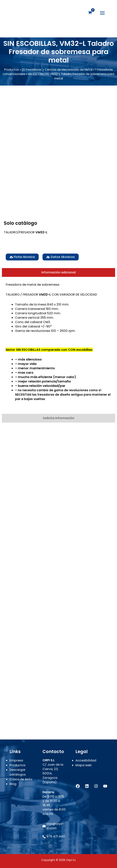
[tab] (58, 274)
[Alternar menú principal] (102, 14)
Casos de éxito (21, 779)
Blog (13, 784)
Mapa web (84, 765)
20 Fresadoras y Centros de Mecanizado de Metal (57, 71)
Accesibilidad (86, 760)
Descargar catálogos (18, 772)
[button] (61, 259)
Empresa (16, 760)
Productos (12, 71)
